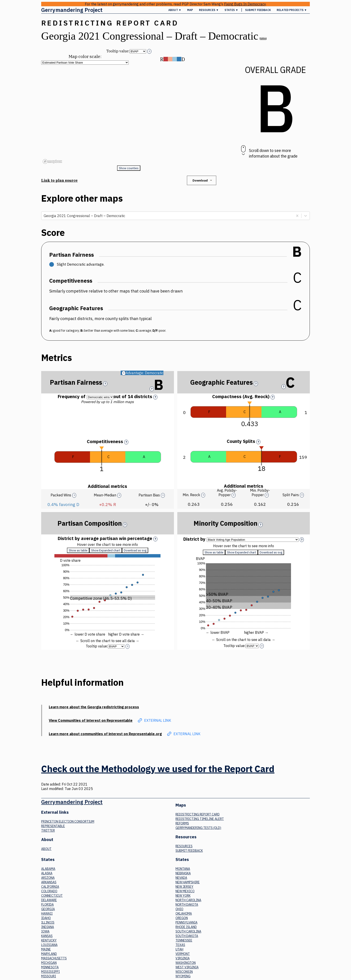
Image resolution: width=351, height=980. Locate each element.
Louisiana (49, 945)
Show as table (78, 553)
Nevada (181, 878)
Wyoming (183, 976)
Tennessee (184, 940)
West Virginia (187, 967)
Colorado (49, 891)
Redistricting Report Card (198, 814)
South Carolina (188, 931)
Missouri (49, 976)
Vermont (183, 954)
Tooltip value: (118, 51)
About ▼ (175, 10)
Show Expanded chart (106, 553)
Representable (53, 826)
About (46, 849)
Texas (180, 945)
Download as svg (135, 553)
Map (190, 10)
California (50, 887)
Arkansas (49, 882)
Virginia (183, 958)
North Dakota (187, 905)
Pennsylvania (186, 922)
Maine (46, 949)
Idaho (46, 918)
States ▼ (231, 10)
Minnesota (50, 967)
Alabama (48, 869)
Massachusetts (54, 958)
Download (203, 180)
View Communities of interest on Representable (91, 720)
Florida (47, 905)
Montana (183, 869)
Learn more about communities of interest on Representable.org (105, 734)
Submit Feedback (258, 10)
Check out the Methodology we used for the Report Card (158, 769)
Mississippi (50, 972)
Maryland (49, 954)
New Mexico (185, 891)
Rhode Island (186, 927)
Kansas (47, 936)
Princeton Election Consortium (68, 822)
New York (183, 896)
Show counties (129, 168)
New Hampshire (188, 882)
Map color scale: (85, 56)
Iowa (45, 931)
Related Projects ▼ (292, 10)
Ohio (179, 909)
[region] (129, 115)
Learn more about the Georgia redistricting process (94, 707)
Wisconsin (184, 972)
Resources (184, 846)
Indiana (48, 927)
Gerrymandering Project (72, 10)
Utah (179, 949)
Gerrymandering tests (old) (198, 828)
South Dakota (187, 936)
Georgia (48, 909)
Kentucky (49, 940)
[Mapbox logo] (52, 161)
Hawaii (47, 914)
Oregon (182, 918)
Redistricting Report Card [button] (110, 23)
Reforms (182, 823)
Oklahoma (184, 914)
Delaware (49, 900)
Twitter (48, 831)
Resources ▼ (209, 10)
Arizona (48, 878)
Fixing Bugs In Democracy (245, 4)
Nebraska (183, 873)
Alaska (47, 873)
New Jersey (184, 887)
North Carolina (188, 900)
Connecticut (52, 896)
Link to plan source (59, 180)
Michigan (49, 963)
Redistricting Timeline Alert (200, 819)
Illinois (48, 922)
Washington (186, 963)
